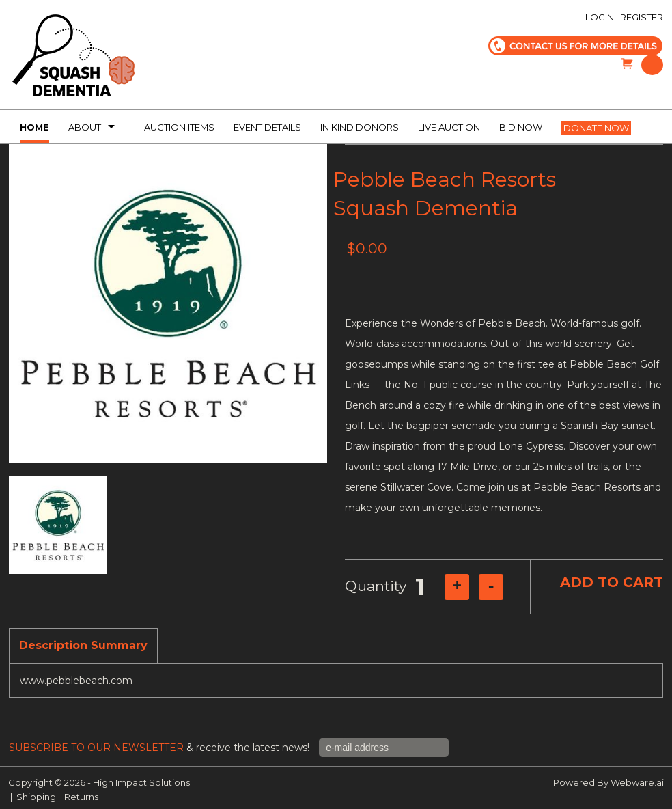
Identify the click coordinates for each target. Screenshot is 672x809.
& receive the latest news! (160, 748)
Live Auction (449, 127)
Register (642, 17)
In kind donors (360, 127)
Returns (81, 797)
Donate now (596, 128)
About (85, 127)
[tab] (83, 646)
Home (34, 127)
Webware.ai (637, 782)
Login (600, 17)
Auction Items (179, 127)
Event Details (267, 127)
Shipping (36, 797)
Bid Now (521, 127)
